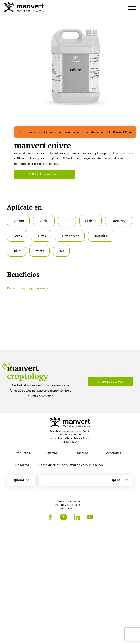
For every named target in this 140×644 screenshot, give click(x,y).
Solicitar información (45, 174)
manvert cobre (123, 132)
